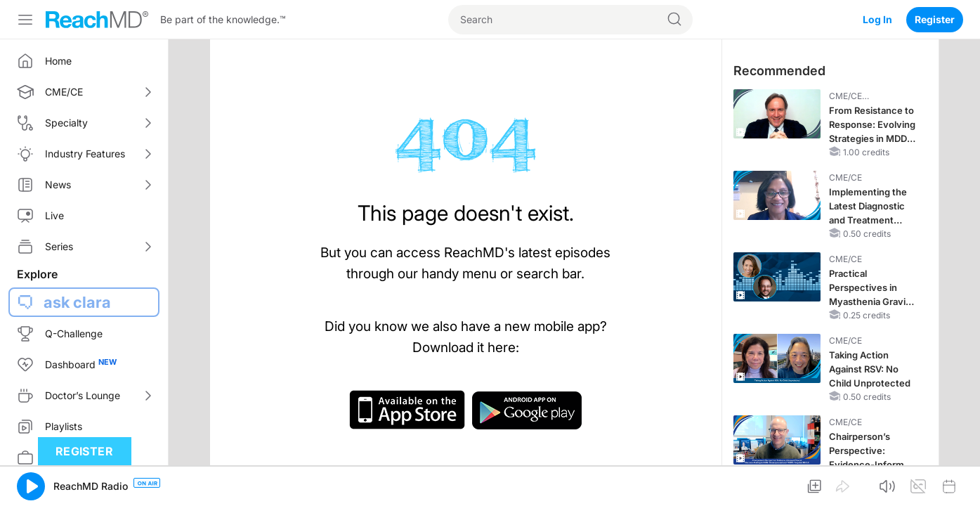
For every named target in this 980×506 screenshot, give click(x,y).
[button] (31, 486)
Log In (877, 19)
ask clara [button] (77, 302)
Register (935, 19)
